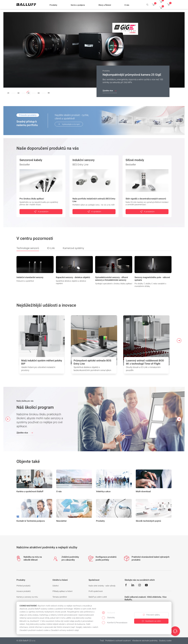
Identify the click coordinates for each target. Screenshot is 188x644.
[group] (35, 273)
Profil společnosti (96, 591)
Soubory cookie (165, 641)
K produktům (41, 212)
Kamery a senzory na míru (27, 597)
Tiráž (102, 641)
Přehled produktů (23, 586)
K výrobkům (94, 212)
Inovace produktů (24, 591)
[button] (53, 5)
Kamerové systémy (73, 248)
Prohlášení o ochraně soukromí (118, 641)
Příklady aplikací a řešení (62, 591)
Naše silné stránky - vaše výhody (102, 586)
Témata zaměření (60, 597)
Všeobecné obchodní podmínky (145, 641)
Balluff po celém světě (98, 597)
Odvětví (55, 586)
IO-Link (51, 248)
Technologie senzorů (28, 249)
